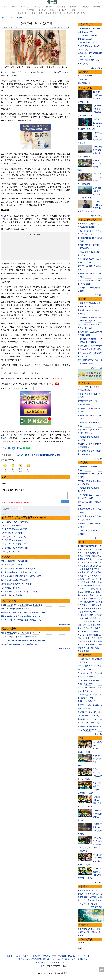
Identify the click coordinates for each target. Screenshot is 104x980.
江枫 (79, 904)
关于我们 (27, 956)
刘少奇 (93, 641)
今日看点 (36, 7)
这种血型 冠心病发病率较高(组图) (15, 581)
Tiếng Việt (56, 966)
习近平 (86, 553)
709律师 (81, 615)
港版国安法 (86, 566)
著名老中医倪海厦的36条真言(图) (14, 562)
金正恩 (86, 572)
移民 (88, 628)
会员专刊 (74, 10)
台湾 (79, 605)
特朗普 (80, 549)
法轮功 (91, 615)
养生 (88, 651)
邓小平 (83, 641)
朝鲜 (88, 592)
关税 (85, 576)
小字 (68, 27)
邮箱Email (81, 943)
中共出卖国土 (93, 563)
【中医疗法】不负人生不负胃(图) (14, 523)
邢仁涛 (95, 900)
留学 (96, 628)
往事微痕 (84, 563)
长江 (94, 559)
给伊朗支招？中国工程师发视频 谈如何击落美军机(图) (23, 642)
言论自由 (91, 625)
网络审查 (98, 615)
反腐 (94, 586)
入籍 (94, 631)
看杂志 (49, 959)
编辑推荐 (85, 7)
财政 (86, 602)
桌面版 (10, 956)
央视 (79, 628)
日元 (92, 599)
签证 (86, 631)
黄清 (82, 897)
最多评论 (73, 7)
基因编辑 (85, 612)
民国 (99, 635)
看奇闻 (83, 13)
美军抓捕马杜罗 (84, 83)
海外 (84, 635)
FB (85, 592)
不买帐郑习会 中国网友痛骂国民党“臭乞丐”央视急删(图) (24, 614)
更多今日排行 (96, 368)
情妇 (82, 586)
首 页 (5, 7)
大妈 (100, 605)
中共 (100, 569)
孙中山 (89, 638)
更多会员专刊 (96, 68)
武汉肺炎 (93, 546)
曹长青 (90, 904)
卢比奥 (86, 549)
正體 (98, 2)
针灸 (6, 205)
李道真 (80, 894)
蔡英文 (84, 605)
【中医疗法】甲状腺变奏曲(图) (14, 545)
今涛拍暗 (87, 891)
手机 (84, 648)
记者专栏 (97, 7)
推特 (89, 956)
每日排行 (48, 7)
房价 (79, 609)
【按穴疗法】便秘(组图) (11, 553)
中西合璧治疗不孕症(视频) (12, 597)
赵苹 (100, 897)
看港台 (42, 13)
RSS (95, 956)
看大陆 (21, 13)
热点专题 (30, 10)
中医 (59, 72)
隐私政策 (46, 956)
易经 (88, 645)
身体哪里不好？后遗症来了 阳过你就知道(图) (19, 593)
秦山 (79, 900)
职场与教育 (84, 932)
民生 (80, 635)
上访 (86, 615)
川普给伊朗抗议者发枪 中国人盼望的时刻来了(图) (21, 618)
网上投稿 (72, 956)
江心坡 (92, 622)
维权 (97, 612)
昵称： (5, 483)
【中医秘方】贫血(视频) (11, 527)
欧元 (88, 599)
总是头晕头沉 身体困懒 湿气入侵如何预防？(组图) (21, 577)
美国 (100, 576)
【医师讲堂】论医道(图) (11, 589)
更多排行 (98, 734)
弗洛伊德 (89, 569)
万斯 (95, 576)
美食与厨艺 (82, 929)
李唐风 (87, 897)
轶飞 (89, 894)
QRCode (20, 448)
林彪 (88, 641)
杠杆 (88, 595)
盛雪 (96, 897)
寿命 (79, 651)
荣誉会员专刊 (86, 24)
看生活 (76, 13)
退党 (84, 569)
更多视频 (98, 883)
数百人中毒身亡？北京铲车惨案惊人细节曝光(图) (21, 621)
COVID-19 (98, 549)
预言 (88, 648)
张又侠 (92, 553)
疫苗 (98, 559)
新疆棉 (83, 559)
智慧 (100, 645)
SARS (98, 622)
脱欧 (98, 592)
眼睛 (3, 184)
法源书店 (42, 959)
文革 (84, 651)
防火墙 (92, 612)
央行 (79, 595)
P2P (99, 609)
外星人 (97, 648)
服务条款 (36, 956)
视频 (52, 10)
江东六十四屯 (83, 618)
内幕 (88, 582)
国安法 (89, 559)
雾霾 (79, 612)
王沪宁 (89, 579)
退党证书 (74, 959)
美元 (92, 595)
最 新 (14, 7)
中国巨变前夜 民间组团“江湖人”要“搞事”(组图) (20, 646)
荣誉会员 (9, 435)
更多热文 (98, 538)
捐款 (54, 956)
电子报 (18, 956)
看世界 (62, 13)
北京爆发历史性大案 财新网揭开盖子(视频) (18, 638)
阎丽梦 (80, 572)
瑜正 (100, 900)
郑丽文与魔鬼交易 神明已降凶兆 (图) (16, 610)
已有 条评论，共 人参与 (13, 490)
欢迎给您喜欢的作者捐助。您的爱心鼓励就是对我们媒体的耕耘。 (28, 384)
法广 (97, 589)
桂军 (79, 638)
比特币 (97, 595)
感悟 (79, 648)
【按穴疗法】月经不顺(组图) (13, 542)
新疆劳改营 (82, 625)
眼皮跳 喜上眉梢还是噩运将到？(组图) (17, 585)
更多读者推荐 (65, 650)
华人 (84, 628)
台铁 (93, 556)
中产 (94, 602)
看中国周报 (10, 379)
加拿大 (93, 592)
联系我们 (62, 956)
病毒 (91, 549)
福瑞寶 (67, 959)
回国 (90, 631)
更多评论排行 (65, 626)
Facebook (82, 956)
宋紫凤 (80, 891)
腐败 (90, 586)
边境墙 (90, 576)
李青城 (89, 900)
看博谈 (49, 13)
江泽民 (95, 579)
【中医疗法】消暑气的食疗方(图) (14, 549)
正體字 (41, 966)
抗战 (84, 638)
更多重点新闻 (96, 216)
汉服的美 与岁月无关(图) (88, 43)
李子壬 (84, 904)
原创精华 (62, 10)
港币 (96, 599)
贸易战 (80, 553)
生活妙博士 (94, 932)
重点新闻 (24, 7)
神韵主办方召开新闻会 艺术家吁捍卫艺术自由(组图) (22, 606)
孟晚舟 (80, 576)
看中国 (84, 589)
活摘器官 (87, 556)
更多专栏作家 (96, 907)
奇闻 (92, 648)
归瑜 (85, 894)
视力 (32, 330)
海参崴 (99, 602)
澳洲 (95, 635)
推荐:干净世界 (22, 959)
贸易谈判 (82, 579)
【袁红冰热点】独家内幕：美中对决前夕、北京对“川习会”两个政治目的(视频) (89, 698)
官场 (79, 589)
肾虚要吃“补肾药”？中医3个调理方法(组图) (18, 570)
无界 (85, 959)
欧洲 (62, 962)
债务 (84, 595)
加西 (66, 962)
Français (49, 966)
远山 (94, 894)
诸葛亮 (83, 645)
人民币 (83, 599)
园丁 (92, 897)
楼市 (82, 602)
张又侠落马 (82, 79)
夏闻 (98, 894)
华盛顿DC (56, 962)
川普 (99, 546)
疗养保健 (18, 18)
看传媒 (61, 959)
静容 (84, 900)
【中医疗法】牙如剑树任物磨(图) (14, 530)
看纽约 (55, 13)
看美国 (35, 13)
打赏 (58, 27)
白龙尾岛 (85, 622)
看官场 (28, 13)
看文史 (69, 13)
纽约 (50, 962)
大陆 (95, 609)
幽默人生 (94, 645)
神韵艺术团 (33, 959)
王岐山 (92, 572)
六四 (97, 553)
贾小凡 (98, 891)
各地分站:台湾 (42, 962)
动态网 (80, 959)
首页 (4, 18)
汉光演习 (95, 566)
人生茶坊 (91, 929)
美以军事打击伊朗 (85, 76)
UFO (95, 569)
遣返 (82, 631)
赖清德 (98, 572)
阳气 (3, 216)
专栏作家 (42, 10)
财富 (90, 602)
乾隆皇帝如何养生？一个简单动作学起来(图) (19, 574)
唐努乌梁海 (94, 618)
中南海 (83, 582)
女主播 (98, 625)
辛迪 (95, 904)
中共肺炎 (81, 546)
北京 (89, 605)
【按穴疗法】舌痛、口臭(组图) (14, 538)
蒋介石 (95, 638)
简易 (93, 891)
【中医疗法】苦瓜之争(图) (12, 534)
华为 (86, 586)
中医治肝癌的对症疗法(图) (12, 566)
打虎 (98, 586)
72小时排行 (61, 7)
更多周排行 (97, 459)
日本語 (64, 966)
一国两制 (91, 589)
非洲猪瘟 (89, 609)
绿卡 (98, 631)
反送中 (97, 582)
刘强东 (95, 605)
